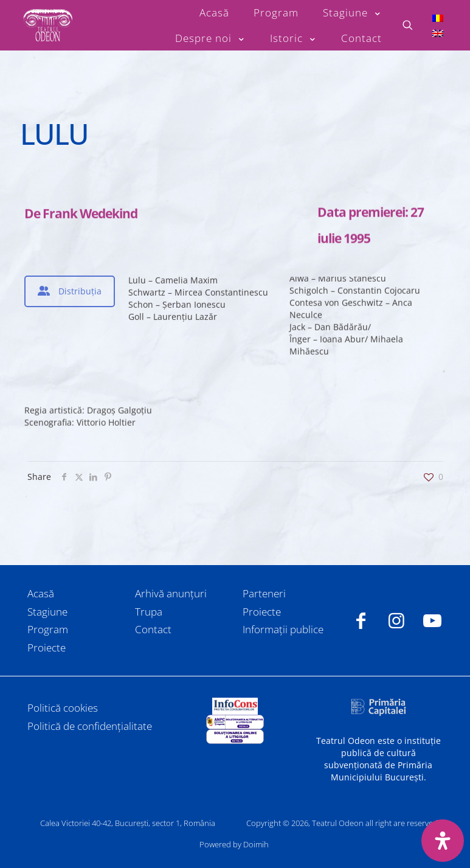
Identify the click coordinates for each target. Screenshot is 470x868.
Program (48, 629)
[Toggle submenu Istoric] (293, 38)
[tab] (70, 291)
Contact (153, 629)
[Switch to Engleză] (438, 33)
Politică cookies (63, 708)
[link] (235, 706)
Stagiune (47, 612)
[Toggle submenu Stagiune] (352, 13)
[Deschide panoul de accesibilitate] (443, 841)
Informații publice (283, 629)
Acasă (41, 593)
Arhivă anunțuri (171, 593)
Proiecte (47, 648)
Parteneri (264, 593)
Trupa (149, 612)
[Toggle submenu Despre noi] (210, 38)
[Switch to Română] (438, 17)
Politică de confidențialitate (90, 726)
